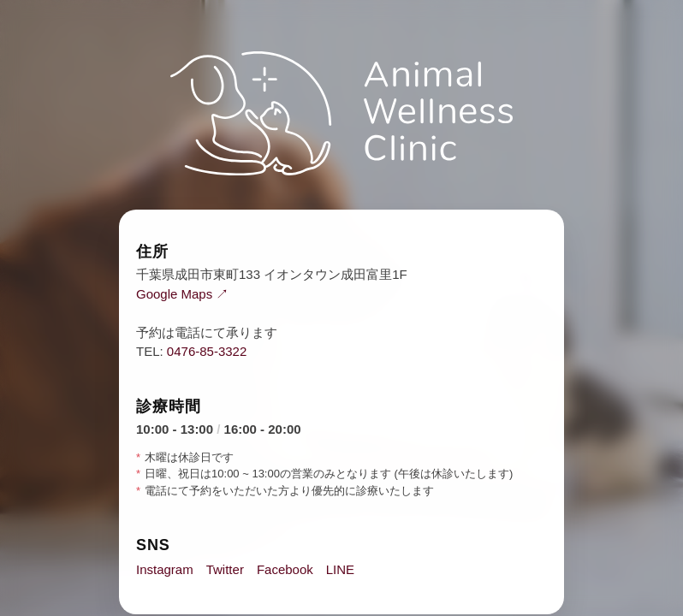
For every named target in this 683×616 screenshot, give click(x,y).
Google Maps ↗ (182, 294)
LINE (340, 569)
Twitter (225, 569)
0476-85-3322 (207, 351)
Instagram (165, 569)
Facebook (285, 569)
